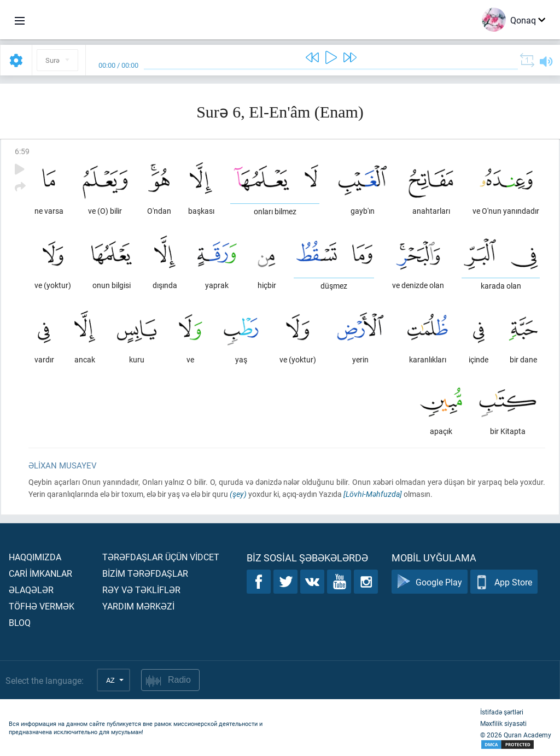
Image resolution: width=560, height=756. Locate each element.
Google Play (430, 582)
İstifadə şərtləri (502, 712)
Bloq (20, 622)
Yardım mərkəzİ (138, 606)
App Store (504, 582)
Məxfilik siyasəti (503, 723)
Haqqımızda (35, 557)
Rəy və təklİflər (141, 590)
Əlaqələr (31, 590)
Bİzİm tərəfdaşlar (145, 573)
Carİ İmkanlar (40, 573)
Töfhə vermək (42, 606)
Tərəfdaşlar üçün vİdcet (161, 557)
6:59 (22, 151)
